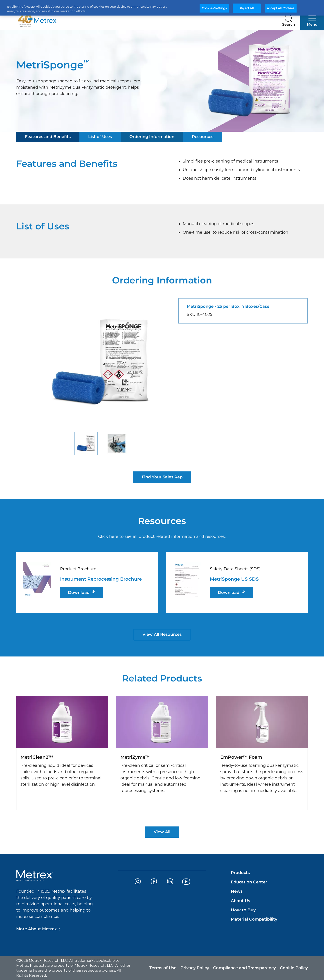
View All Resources (162, 634)
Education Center (249, 882)
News (237, 891)
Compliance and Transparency (244, 968)
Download (79, 593)
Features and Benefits (48, 137)
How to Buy (243, 910)
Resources (203, 137)
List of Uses (100, 137)
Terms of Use (163, 968)
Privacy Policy (195, 968)
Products (240, 873)
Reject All (247, 8)
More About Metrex (36, 929)
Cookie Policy (294, 968)
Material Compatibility (254, 919)
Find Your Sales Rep (162, 477)
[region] (162, 8)
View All (162, 832)
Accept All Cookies (280, 8)
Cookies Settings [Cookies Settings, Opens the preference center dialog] (214, 8)
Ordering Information (152, 137)
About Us (240, 901)
